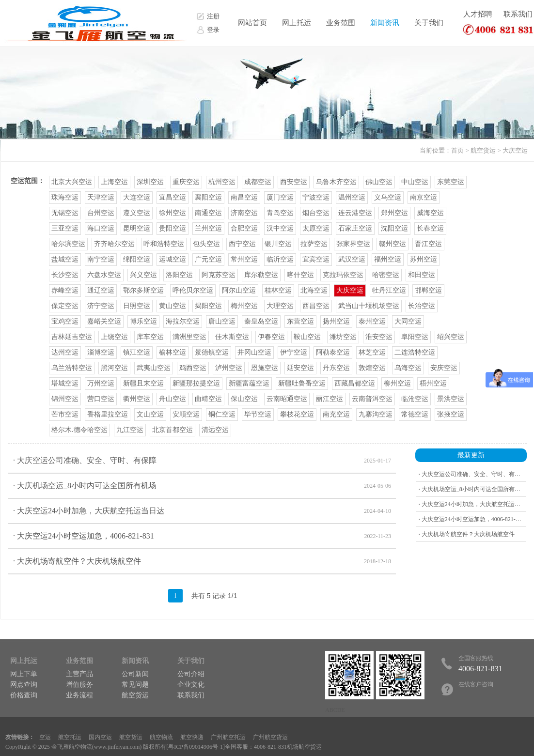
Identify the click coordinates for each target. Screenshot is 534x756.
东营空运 (300, 321)
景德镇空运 (212, 352)
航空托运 (70, 737)
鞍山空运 (307, 337)
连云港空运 (355, 213)
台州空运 (101, 213)
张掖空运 (451, 414)
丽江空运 (330, 399)
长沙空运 (65, 275)
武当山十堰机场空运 (369, 306)
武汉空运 (352, 259)
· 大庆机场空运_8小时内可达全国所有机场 (202, 486)
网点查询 (24, 685)
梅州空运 (244, 306)
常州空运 (244, 259)
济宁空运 (101, 306)
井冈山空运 (254, 352)
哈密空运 (386, 275)
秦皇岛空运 (261, 321)
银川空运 (278, 244)
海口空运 (101, 228)
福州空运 (388, 259)
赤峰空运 (65, 290)
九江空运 (130, 430)
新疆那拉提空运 (196, 383)
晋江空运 (428, 244)
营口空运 (101, 399)
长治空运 (422, 306)
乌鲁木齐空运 (336, 182)
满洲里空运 (189, 337)
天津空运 (101, 197)
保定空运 (65, 306)
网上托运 (297, 23)
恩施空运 (265, 368)
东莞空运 (451, 182)
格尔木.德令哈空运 (79, 430)
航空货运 (483, 150)
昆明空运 (137, 228)
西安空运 (294, 182)
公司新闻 (135, 674)
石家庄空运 (355, 228)
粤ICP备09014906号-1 (196, 747)
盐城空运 (65, 259)
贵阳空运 (173, 228)
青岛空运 (280, 213)
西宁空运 (242, 244)
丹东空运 (336, 368)
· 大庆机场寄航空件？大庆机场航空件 (202, 561)
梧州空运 (433, 383)
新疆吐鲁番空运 (302, 383)
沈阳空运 (394, 228)
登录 (213, 30)
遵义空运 (137, 213)
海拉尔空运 (183, 321)
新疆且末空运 (143, 383)
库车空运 (150, 337)
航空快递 (192, 737)
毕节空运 (258, 414)
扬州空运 (336, 321)
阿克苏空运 (219, 275)
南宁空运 (101, 259)
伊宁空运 (294, 352)
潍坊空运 (343, 337)
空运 (45, 737)
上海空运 (114, 182)
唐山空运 (222, 321)
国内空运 (100, 737)
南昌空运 (244, 197)
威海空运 (430, 213)
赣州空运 (393, 244)
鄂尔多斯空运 (143, 290)
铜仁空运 (222, 414)
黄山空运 (173, 306)
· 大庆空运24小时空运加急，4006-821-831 (202, 536)
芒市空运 (65, 414)
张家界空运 (353, 244)
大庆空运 (515, 150)
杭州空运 (222, 182)
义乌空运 (388, 197)
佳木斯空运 (232, 337)
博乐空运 (143, 321)
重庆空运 (186, 182)
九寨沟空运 (376, 414)
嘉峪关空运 (104, 321)
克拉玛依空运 (343, 275)
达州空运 (65, 352)
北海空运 (314, 290)
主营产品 (79, 674)
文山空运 (150, 414)
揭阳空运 (208, 306)
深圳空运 (150, 182)
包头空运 (206, 244)
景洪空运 (451, 399)
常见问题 (135, 685)
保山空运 (244, 399)
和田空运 (422, 275)
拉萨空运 (314, 244)
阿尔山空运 (239, 290)
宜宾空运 (316, 259)
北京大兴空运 (72, 182)
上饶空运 (114, 337)
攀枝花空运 (297, 414)
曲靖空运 (208, 399)
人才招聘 (478, 14)
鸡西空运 (193, 368)
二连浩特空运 (415, 352)
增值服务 (79, 685)
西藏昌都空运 (355, 383)
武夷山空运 (154, 368)
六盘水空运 (104, 275)
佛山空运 (379, 182)
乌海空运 (408, 368)
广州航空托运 (228, 737)
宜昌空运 (173, 197)
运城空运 (173, 259)
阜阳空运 (415, 337)
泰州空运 (372, 321)
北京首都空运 (173, 430)
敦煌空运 (372, 368)
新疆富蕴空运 (249, 383)
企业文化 (191, 685)
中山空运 (415, 182)
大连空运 (137, 197)
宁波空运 (316, 197)
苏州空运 (424, 259)
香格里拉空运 (108, 414)
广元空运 (208, 259)
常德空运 (415, 414)
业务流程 (79, 695)
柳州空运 (397, 383)
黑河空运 (114, 368)
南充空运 (336, 414)
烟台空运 (316, 213)
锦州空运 (65, 399)
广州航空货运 (270, 737)
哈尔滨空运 (68, 244)
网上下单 (24, 674)
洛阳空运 (179, 275)
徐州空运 (173, 213)
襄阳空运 (208, 197)
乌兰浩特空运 (72, 368)
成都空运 (258, 182)
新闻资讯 (385, 23)
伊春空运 (271, 337)
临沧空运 (415, 399)
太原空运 (316, 228)
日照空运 (137, 306)
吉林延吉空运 (72, 337)
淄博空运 (101, 352)
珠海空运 (65, 197)
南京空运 (424, 197)
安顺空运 (186, 414)
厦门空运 (280, 197)
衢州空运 (137, 399)
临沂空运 (280, 259)
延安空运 (300, 368)
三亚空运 (65, 228)
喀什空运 (300, 275)
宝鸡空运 (65, 321)
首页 (457, 150)
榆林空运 (173, 352)
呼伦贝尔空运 (193, 290)
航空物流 (161, 737)
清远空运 (215, 430)
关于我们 (429, 23)
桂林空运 (278, 290)
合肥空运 (244, 228)
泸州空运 (229, 368)
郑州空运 (394, 213)
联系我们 (518, 14)
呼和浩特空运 (164, 244)
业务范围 (341, 23)
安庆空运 (444, 368)
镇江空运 (137, 352)
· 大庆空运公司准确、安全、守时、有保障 (202, 461)
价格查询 (24, 695)
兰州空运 (208, 228)
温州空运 (352, 197)
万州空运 (101, 383)
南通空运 (208, 213)
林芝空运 (372, 352)
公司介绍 (191, 674)
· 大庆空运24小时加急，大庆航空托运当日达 (202, 511)
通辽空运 (101, 290)
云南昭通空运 (287, 399)
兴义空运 (143, 275)
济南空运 (244, 213)
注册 (213, 16)
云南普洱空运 (372, 399)
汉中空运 (280, 228)
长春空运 (430, 228)
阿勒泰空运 (333, 352)
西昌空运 (316, 306)
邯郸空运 (428, 290)
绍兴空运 (451, 337)
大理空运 (280, 306)
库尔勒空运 (261, 275)
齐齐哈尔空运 (114, 244)
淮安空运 (379, 337)
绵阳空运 (137, 259)
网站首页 (252, 23)
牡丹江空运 (389, 290)
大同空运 (408, 321)
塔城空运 (65, 383)
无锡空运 (65, 213)
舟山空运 (173, 399)
